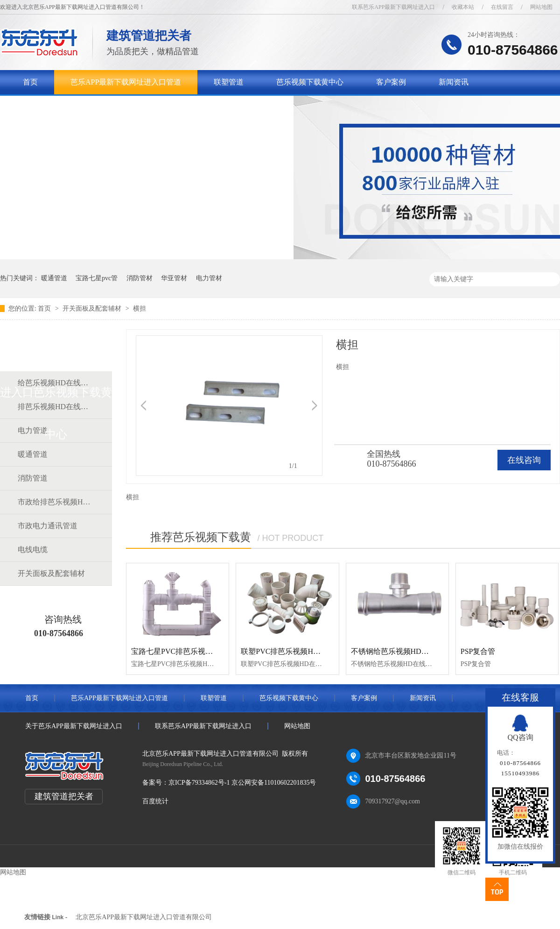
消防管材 (140, 278)
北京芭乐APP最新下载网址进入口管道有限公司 (144, 917)
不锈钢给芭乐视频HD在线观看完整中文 (416, 651)
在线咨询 (524, 460)
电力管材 (209, 278)
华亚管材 (174, 278)
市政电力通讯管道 (48, 526)
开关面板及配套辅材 (93, 308)
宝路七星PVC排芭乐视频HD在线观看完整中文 (207, 651)
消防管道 (33, 478)
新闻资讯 (454, 82)
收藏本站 (463, 7)
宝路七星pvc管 (97, 278)
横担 (140, 308)
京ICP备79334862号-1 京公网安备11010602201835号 (242, 783)
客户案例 (391, 82)
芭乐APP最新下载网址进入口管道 (126, 82)
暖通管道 (54, 278)
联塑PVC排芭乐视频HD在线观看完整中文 (309, 651)
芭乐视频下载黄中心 (310, 82)
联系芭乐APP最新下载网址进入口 (393, 7)
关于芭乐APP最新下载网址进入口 (78, 106)
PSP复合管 (478, 651)
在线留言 (502, 7)
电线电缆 (33, 550)
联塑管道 (229, 82)
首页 (30, 82)
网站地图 (541, 7)
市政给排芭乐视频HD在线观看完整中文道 (56, 502)
